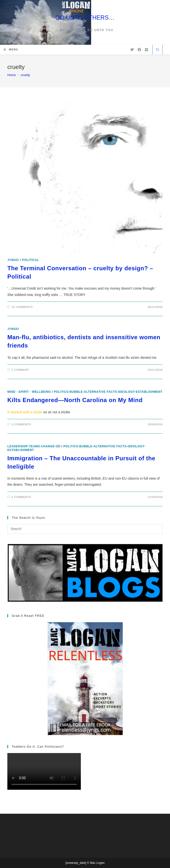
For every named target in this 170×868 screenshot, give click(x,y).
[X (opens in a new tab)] (132, 50)
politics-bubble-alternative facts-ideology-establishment (108, 392)
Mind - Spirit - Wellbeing (29, 392)
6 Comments (21, 497)
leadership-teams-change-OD (34, 446)
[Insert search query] (85, 529)
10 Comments (22, 307)
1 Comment (20, 370)
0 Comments (21, 424)
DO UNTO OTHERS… (85, 17)
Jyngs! (13, 260)
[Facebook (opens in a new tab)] (139, 50)
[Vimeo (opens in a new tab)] (146, 50)
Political (30, 260)
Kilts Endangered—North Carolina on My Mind (75, 400)
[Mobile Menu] (11, 50)
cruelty (25, 75)
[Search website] (158, 50)
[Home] (12, 75)
